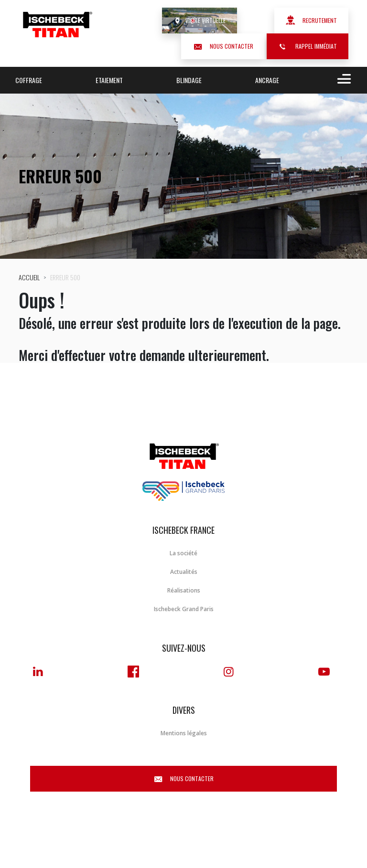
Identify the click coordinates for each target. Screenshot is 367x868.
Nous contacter (223, 46)
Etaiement (109, 80)
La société (183, 553)
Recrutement (311, 20)
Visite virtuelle (200, 20)
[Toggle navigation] (342, 80)
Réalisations (184, 590)
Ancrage (267, 80)
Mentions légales (184, 733)
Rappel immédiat (308, 46)
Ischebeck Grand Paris (184, 609)
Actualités (184, 572)
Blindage (189, 80)
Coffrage (29, 80)
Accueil (29, 277)
